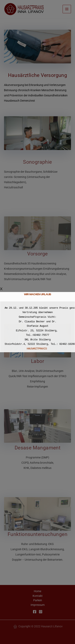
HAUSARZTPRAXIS (37, 349)
